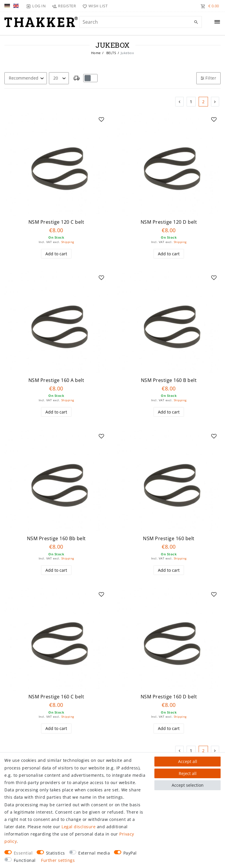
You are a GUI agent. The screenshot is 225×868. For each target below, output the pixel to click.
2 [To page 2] (203, 102)
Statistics (56, 853)
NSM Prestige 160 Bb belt (56, 539)
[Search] (196, 22)
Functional (25, 860)
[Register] (64, 6)
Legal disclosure (79, 827)
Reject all (188, 773)
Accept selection (188, 785)
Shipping (68, 242)
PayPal (130, 853)
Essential (23, 853)
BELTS (111, 53)
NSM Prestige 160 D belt (169, 697)
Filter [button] (208, 78)
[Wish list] (94, 6)
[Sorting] (26, 78)
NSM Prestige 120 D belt (169, 222)
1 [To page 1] (191, 102)
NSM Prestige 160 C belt (56, 697)
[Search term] (141, 22)
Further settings (58, 860)
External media (94, 853)
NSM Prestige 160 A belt (56, 380)
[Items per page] (59, 78)
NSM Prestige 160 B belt (169, 380)
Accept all (188, 761)
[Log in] (36, 6)
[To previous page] (179, 102)
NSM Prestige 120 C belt (56, 222)
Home (96, 53)
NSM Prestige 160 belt (169, 539)
